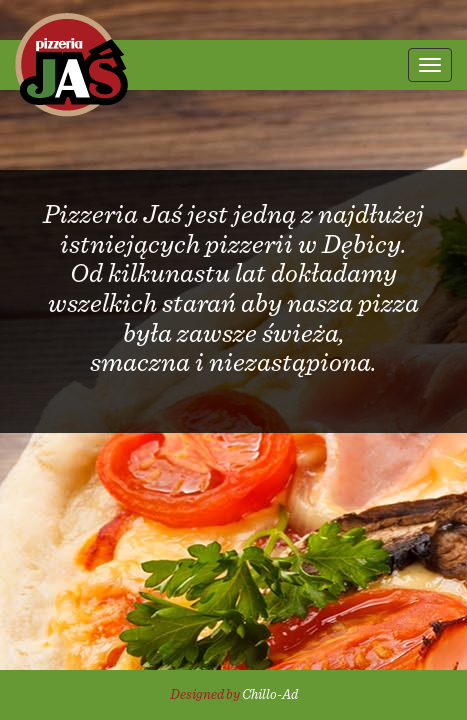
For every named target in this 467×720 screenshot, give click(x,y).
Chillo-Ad (270, 695)
